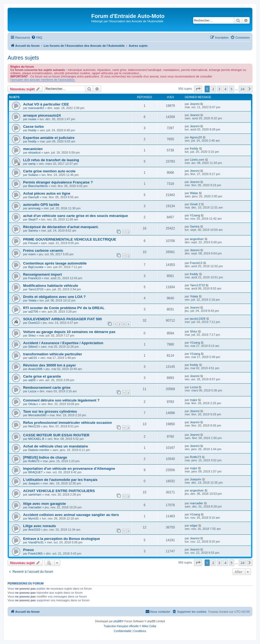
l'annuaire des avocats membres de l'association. (43, 80)
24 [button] (242, 89)
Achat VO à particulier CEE (46, 104)
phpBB (118, 621)
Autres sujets (23, 58)
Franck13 (196, 263)
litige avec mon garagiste (45, 504)
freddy (32, 130)
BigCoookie (36, 267)
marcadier (35, 507)
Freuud (33, 243)
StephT (33, 219)
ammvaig (34, 208)
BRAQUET (35, 472)
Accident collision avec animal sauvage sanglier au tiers (71, 515)
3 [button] (219, 89)
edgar (194, 525)
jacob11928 (198, 319)
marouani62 (36, 108)
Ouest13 (34, 323)
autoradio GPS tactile (41, 205)
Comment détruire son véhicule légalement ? (61, 400)
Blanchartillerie (38, 186)
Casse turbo (33, 127)
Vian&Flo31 (36, 542)
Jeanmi (195, 104)
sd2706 (33, 312)
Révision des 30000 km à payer (49, 365)
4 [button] (225, 89)
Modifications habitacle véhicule (51, 286)
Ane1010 (34, 530)
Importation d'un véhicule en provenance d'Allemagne (69, 469)
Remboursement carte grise (47, 388)
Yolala (32, 300)
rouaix (32, 119)
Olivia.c (33, 404)
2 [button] (213, 89)
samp (32, 164)
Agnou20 (196, 137)
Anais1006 (35, 369)
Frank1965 (35, 553)
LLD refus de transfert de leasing (51, 160)
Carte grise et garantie (42, 376)
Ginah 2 (195, 204)
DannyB (34, 197)
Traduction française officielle (121, 626)
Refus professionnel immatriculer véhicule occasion (68, 423)
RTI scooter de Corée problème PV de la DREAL (64, 308)
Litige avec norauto (40, 526)
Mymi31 (34, 518)
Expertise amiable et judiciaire (49, 138)
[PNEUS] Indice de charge (45, 457)
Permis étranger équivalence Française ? (58, 182)
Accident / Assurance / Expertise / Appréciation (63, 343)
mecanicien (33, 149)
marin (32, 254)
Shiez (32, 335)
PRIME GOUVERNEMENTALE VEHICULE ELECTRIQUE (70, 239)
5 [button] (232, 89)
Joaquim (34, 483)
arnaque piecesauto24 (42, 115)
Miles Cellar (149, 626)
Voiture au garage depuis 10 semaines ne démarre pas (69, 332)
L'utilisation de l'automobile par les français (60, 480)
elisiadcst (34, 153)
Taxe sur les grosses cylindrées (50, 411)
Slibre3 (33, 347)
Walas (194, 193)
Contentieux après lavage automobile (55, 263)
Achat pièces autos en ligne (47, 193)
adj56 (32, 380)
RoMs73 (34, 461)
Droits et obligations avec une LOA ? (54, 297)
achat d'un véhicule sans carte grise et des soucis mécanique (76, 216)
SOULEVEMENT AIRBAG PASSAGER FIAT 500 (62, 319)
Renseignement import (43, 274)
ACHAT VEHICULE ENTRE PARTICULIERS (59, 491)
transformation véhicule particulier (53, 354)
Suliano (33, 175)
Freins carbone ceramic (43, 251)
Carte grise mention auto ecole (49, 171)
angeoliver (197, 239)
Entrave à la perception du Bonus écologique (62, 539)
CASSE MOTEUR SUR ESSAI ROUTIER (56, 435)
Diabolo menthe (39, 450)
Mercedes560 (37, 415)
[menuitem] (37, 38)
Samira (33, 231)
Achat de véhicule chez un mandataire (56, 446)
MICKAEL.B (36, 439)
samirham (35, 494)
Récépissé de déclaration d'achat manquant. (61, 227)
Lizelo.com (197, 160)
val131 (33, 358)
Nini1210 (34, 426)
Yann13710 (36, 289)
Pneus (29, 550)
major (194, 400)
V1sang (195, 215)
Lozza (32, 391)
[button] (198, 89)
